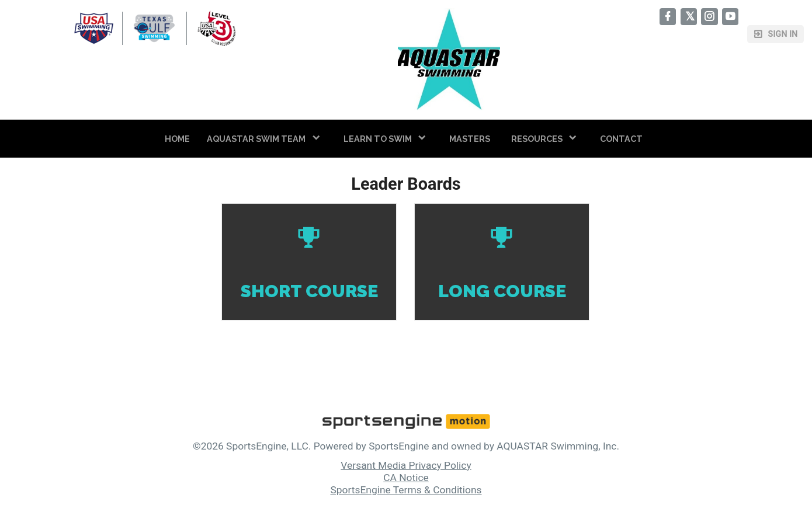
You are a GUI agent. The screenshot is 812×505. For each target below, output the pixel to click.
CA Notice (406, 478)
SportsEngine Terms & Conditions (406, 490)
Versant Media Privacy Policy (406, 465)
